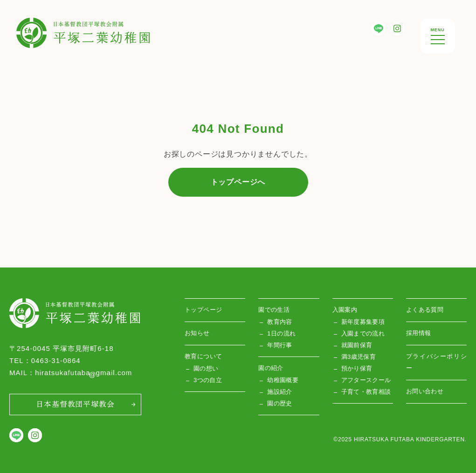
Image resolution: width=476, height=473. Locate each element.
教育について (203, 356)
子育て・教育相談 (366, 392)
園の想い (206, 368)
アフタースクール (366, 380)
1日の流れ (281, 333)
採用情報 (419, 333)
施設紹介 (280, 392)
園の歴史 (280, 403)
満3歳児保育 (359, 357)
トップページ (203, 310)
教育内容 (280, 322)
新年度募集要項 (363, 322)
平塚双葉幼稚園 (44, 25)
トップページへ (238, 182)
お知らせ (197, 333)
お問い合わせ (425, 391)
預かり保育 (357, 368)
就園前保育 (357, 345)
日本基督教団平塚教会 (75, 404)
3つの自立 (208, 380)
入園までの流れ (363, 333)
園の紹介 (271, 368)
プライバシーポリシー (436, 362)
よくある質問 (425, 310)
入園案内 (345, 310)
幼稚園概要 (283, 380)
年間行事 (280, 345)
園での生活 (274, 310)
